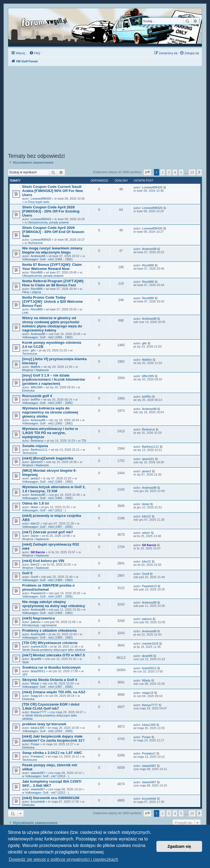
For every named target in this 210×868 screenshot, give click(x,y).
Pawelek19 (38, 593)
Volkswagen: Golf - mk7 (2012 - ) (44, 510)
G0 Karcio (38, 552)
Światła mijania (35, 446)
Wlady (35, 683)
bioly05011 (38, 671)
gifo (33, 350)
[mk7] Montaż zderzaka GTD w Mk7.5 (53, 655)
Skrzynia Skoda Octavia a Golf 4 (50, 680)
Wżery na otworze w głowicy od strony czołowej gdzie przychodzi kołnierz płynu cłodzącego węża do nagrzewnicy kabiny (52, 324)
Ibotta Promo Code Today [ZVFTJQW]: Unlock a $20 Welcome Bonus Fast (52, 302)
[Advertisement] (105, 110)
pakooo (36, 622)
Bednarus (37, 441)
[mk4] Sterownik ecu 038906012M (51, 798)
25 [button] (192, 172)
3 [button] (169, 172)
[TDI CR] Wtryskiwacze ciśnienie (50, 643)
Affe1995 (37, 387)
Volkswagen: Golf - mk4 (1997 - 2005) (47, 403)
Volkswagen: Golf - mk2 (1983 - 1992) (47, 259)
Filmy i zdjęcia (32, 292)
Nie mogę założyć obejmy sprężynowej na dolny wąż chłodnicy (54, 604)
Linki (25, 313)
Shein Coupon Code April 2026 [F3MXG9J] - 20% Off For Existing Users (51, 211)
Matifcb (35, 367)
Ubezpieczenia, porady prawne (48, 222)
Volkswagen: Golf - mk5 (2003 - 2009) (47, 731)
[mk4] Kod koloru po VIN (43, 561)
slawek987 (38, 773)
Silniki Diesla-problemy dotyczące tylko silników (54, 650)
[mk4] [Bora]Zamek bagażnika (48, 458)
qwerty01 (37, 462)
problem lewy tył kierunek (44, 724)
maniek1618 (39, 646)
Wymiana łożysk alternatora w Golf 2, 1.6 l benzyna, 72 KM (54, 489)
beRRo (35, 400)
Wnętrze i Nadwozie (36, 370)
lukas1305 (37, 728)
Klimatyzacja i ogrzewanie (40, 625)
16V (25, 674)
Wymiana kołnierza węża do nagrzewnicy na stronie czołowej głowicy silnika (50, 412)
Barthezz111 (39, 450)
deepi (34, 507)
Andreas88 (38, 256)
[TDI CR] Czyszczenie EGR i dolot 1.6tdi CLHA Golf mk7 (51, 706)
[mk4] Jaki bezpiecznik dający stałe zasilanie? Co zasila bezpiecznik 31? (53, 738)
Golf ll (27, 573)
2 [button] (163, 172)
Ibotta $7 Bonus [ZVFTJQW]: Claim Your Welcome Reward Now (52, 267)
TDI (84, 441)
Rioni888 (37, 272)
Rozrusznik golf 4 (37, 396)
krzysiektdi (38, 802)
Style (25, 662)
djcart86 (36, 659)
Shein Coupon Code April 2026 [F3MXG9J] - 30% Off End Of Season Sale (53, 232)
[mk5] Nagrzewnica (38, 618)
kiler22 (35, 523)
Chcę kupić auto (38, 202)
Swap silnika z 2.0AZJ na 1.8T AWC (52, 753)
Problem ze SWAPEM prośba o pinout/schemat (48, 587)
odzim (35, 536)
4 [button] (175, 172)
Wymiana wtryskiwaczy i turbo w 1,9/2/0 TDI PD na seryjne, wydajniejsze (50, 433)
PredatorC (37, 756)
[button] (147, 172)
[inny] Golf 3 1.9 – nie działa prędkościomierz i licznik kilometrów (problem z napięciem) (53, 379)
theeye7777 (39, 712)
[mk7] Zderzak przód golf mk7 (48, 532)
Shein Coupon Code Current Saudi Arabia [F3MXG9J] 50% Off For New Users (52, 191)
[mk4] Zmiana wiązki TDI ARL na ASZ (54, 692)
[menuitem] (35, 53)
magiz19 (36, 696)
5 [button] (181, 172)
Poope (35, 744)
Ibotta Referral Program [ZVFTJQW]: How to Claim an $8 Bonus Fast (53, 283)
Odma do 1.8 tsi (36, 503)
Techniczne (35, 243)
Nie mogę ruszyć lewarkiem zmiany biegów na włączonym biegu (52, 250)
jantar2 (35, 478)
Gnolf (34, 577)
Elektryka (28, 391)
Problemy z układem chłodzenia (49, 630)
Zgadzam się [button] (179, 846)
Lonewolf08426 (41, 199)
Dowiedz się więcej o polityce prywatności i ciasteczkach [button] (63, 859)
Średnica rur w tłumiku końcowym (51, 667)
